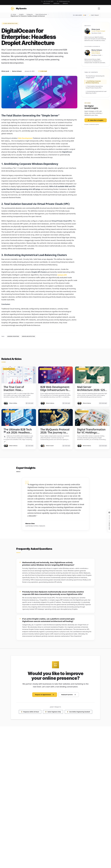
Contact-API (62, 275)
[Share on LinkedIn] (5, 432)
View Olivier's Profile (97, 33)
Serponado (47, 4)
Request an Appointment (45, 695)
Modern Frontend (13, 336)
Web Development (25, 138)
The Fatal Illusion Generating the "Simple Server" (95, 77)
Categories (30, 14)
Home (14, 14)
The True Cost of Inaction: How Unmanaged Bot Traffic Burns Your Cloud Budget (18, 393)
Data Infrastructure (41, 14)
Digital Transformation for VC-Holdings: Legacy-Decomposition (91, 432)
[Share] (5, 442)
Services (65, 4)
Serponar (56, 4)
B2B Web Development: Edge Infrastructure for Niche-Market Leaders (55, 390)
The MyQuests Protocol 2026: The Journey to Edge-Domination (55, 432)
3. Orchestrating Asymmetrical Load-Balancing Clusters (96, 92)
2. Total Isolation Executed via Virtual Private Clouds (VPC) (94, 87)
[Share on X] (5, 437)
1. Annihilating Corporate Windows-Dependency (93, 82)
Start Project (94, 15)
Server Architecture (28, 336)
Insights (21, 14)
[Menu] (99, 9)
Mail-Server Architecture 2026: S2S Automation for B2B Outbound (91, 392)
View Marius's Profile (97, 55)
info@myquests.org (63, 1)
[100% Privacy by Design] (109, 521)
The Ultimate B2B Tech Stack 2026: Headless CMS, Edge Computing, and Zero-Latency (18, 434)
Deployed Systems (69, 695)
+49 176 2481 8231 (47, 1)
